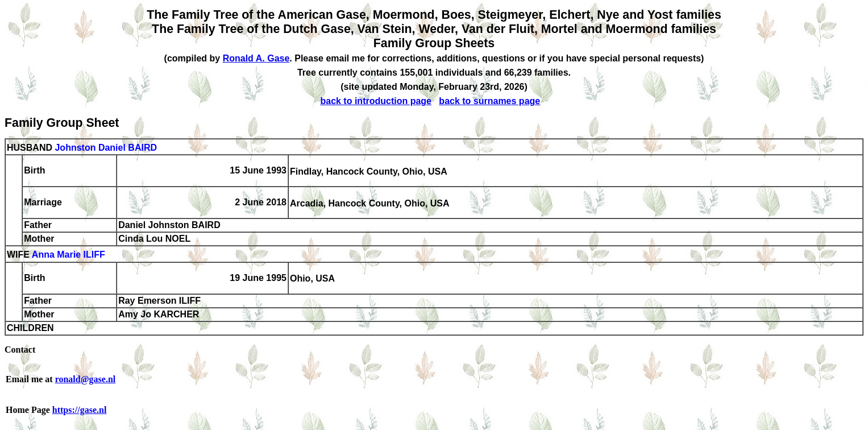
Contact (20, 350)
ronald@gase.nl (86, 379)
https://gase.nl (80, 410)
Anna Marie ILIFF (68, 255)
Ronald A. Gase (256, 58)
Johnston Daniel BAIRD (106, 148)
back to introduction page (376, 101)
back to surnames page (489, 101)
